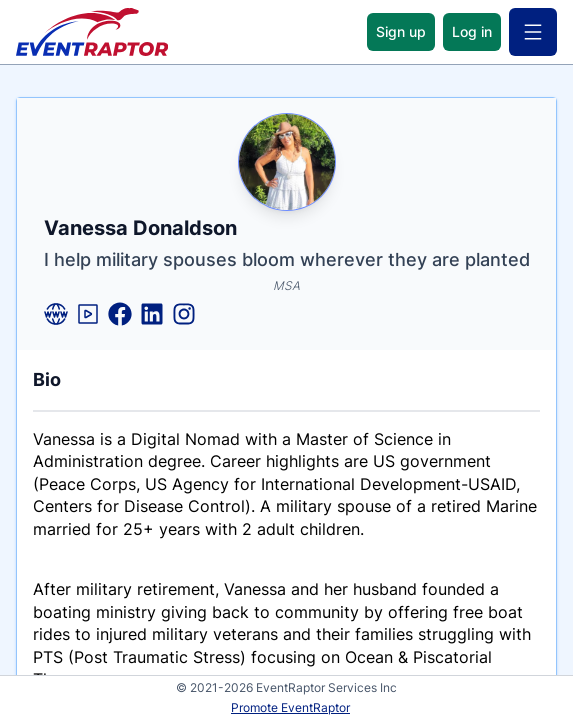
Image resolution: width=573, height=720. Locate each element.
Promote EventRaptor (290, 707)
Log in (472, 31)
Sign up (401, 31)
